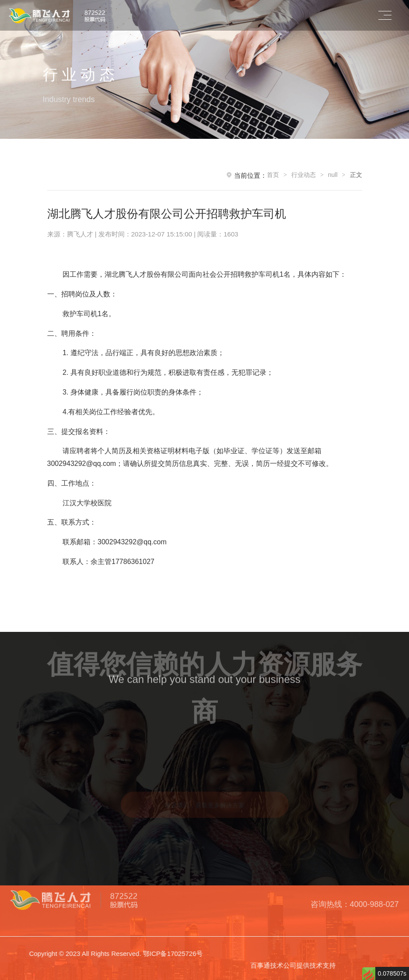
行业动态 (304, 175)
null (333, 175)
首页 (273, 175)
